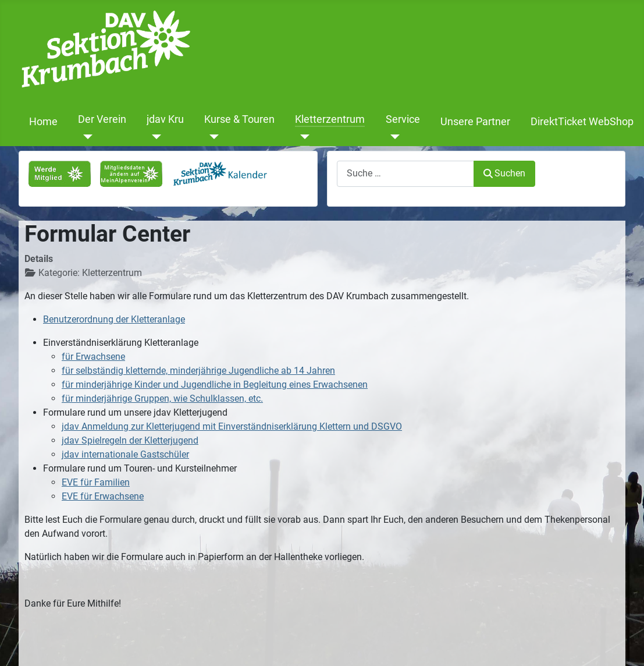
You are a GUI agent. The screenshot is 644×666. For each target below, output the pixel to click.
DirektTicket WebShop (582, 122)
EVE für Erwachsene (103, 496)
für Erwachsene (93, 357)
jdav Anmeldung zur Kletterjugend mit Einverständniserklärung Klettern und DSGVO (232, 426)
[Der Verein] (85, 137)
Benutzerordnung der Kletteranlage (114, 319)
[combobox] (405, 174)
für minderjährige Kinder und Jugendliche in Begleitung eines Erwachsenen (215, 385)
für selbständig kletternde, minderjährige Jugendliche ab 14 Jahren (198, 371)
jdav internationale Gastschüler (125, 454)
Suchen (504, 173)
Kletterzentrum (330, 119)
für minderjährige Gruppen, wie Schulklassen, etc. (162, 398)
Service (403, 119)
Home (43, 122)
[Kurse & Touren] (211, 137)
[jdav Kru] (154, 137)
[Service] (393, 137)
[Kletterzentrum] (302, 137)
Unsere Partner (475, 122)
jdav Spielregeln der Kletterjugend (130, 440)
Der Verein (102, 119)
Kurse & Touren (239, 119)
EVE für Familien (96, 482)
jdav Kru (165, 119)
